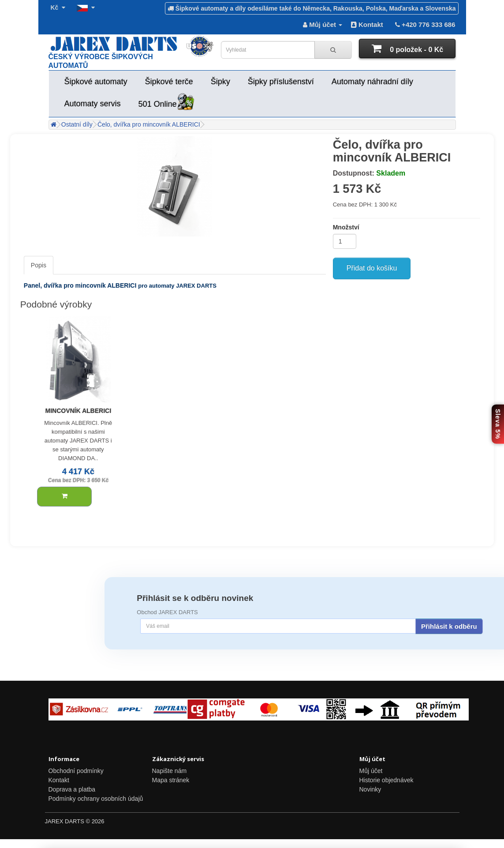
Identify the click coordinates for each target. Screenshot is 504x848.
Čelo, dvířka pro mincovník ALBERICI (149, 124)
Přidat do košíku (372, 268)
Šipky (220, 82)
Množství (346, 227)
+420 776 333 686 (424, 24)
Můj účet (371, 771)
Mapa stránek (171, 780)
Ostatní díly (77, 124)
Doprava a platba (72, 789)
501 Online (166, 103)
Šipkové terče (169, 82)
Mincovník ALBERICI (78, 411)
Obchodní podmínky (76, 771)
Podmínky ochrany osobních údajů (96, 799)
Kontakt (367, 24)
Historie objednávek (386, 780)
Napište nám (170, 771)
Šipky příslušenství (281, 82)
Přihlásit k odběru (449, 626)
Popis (39, 265)
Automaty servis (93, 104)
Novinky (370, 789)
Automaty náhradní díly (372, 82)
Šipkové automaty (96, 82)
